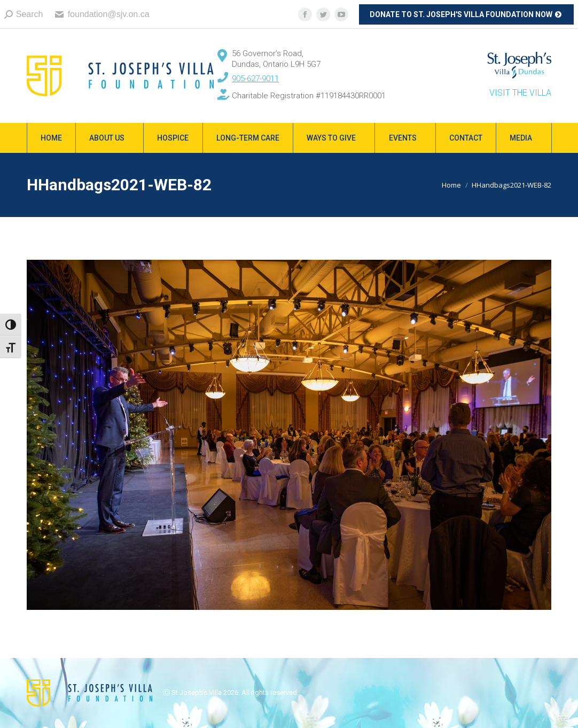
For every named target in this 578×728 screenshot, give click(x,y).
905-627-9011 (255, 79)
